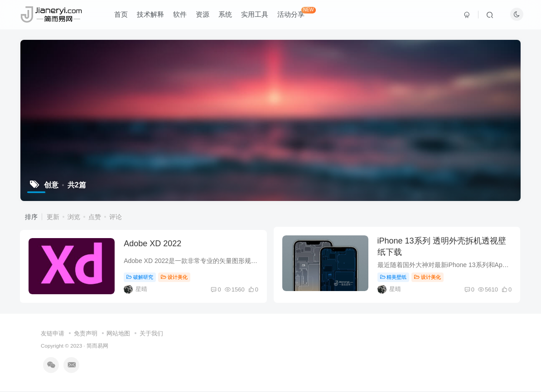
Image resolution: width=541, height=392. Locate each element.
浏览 (74, 217)
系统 (226, 15)
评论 (116, 217)
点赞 (95, 217)
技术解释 (151, 15)
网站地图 (118, 334)
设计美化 (175, 278)
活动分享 (297, 13)
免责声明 (86, 334)
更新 (53, 217)
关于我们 (151, 334)
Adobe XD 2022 (153, 245)
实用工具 (256, 15)
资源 (203, 15)
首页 (122, 15)
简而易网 (97, 347)
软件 (181, 15)
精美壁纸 (394, 278)
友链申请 (53, 334)
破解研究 (141, 278)
